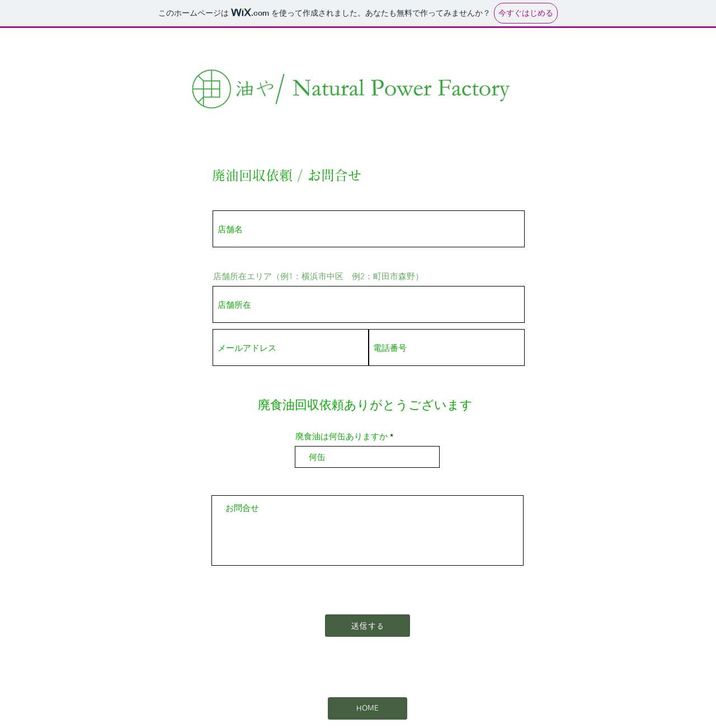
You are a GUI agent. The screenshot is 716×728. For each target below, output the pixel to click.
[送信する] (368, 626)
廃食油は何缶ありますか (341, 436)
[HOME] (368, 708)
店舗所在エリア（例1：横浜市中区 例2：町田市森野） (318, 276)
